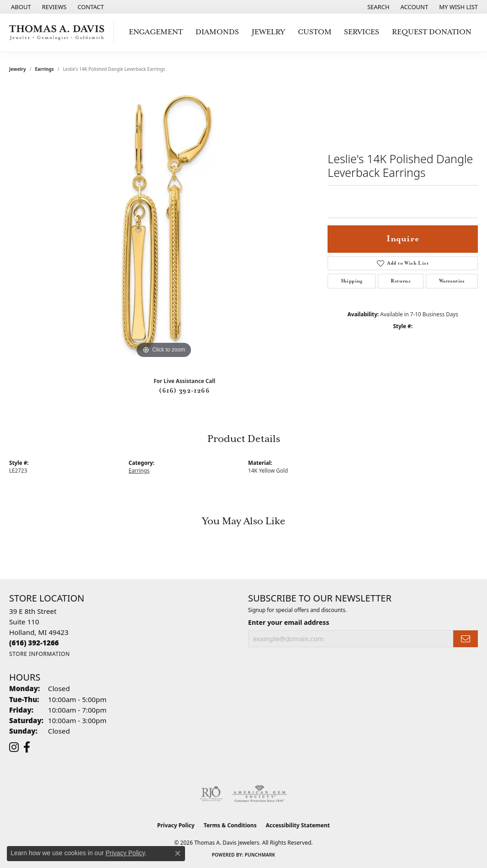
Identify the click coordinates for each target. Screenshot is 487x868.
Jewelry (268, 32)
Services (362, 32)
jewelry (18, 69)
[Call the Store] (34, 643)
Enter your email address (289, 622)
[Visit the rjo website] (211, 794)
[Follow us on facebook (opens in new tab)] (27, 747)
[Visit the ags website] (260, 794)
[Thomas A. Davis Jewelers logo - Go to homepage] (59, 33)
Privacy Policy (176, 825)
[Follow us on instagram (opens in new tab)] (14, 747)
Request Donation (432, 32)
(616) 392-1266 (184, 391)
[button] (378, 7)
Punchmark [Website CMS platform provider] (260, 855)
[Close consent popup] (178, 853)
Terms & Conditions (230, 825)
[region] (164, 224)
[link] (20, 7)
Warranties (452, 281)
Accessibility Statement (298, 825)
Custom (315, 32)
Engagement (156, 32)
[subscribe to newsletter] (466, 639)
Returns (401, 281)
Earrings (45, 69)
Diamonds (217, 32)
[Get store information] (40, 654)
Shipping (352, 281)
